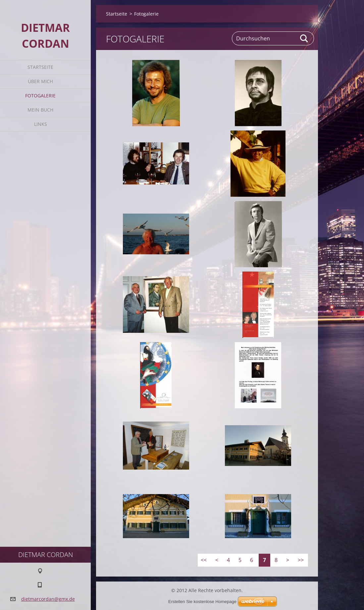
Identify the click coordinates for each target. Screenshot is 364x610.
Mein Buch (40, 110)
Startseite (40, 67)
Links (41, 124)
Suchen (304, 38)
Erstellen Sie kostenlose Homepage (202, 602)
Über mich (40, 81)
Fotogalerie (40, 96)
